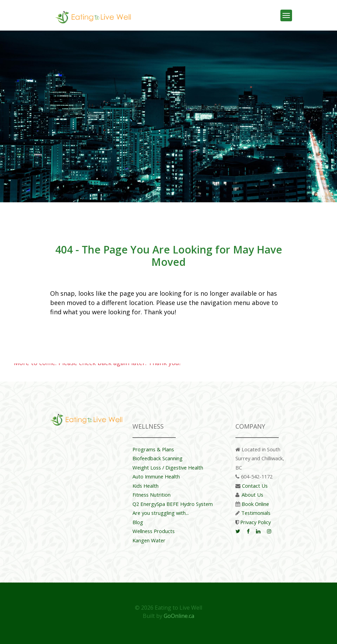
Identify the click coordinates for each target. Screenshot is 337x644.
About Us (252, 495)
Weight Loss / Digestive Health (168, 467)
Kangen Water (149, 540)
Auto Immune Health (156, 476)
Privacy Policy (255, 522)
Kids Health (146, 486)
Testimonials (256, 513)
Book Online (255, 504)
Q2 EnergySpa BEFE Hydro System (173, 504)
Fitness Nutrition (152, 495)
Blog (138, 522)
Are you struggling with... (161, 513)
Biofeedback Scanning (158, 458)
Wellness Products (154, 531)
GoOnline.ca (179, 616)
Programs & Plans (153, 449)
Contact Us (255, 486)
